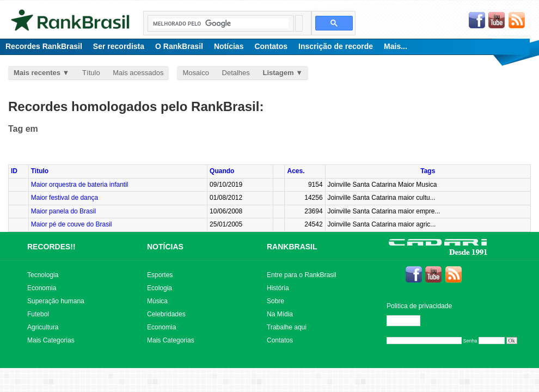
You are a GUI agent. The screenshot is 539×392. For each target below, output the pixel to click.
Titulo (40, 171)
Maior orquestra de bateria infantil (80, 185)
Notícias (229, 46)
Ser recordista (119, 46)
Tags (428, 171)
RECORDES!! (51, 247)
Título (91, 73)
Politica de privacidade (419, 306)
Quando (222, 171)
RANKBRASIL (292, 247)
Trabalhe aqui (287, 327)
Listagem (278, 73)
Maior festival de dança (65, 198)
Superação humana (56, 301)
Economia (42, 288)
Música (157, 301)
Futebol (38, 314)
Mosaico (195, 73)
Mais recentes (37, 73)
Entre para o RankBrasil (301, 275)
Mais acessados (138, 73)
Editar (408, 321)
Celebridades (166, 314)
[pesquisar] (221, 23)
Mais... (396, 46)
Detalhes (236, 73)
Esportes (160, 275)
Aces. (296, 171)
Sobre (275, 301)
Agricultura (43, 327)
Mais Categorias (51, 340)
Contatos (271, 46)
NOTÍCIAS (165, 247)
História (278, 288)
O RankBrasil (179, 46)
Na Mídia (280, 314)
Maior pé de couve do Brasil (72, 224)
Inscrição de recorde (336, 46)
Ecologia (160, 288)
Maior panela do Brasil (63, 211)
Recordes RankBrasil (44, 46)
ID (14, 171)
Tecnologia (43, 275)
